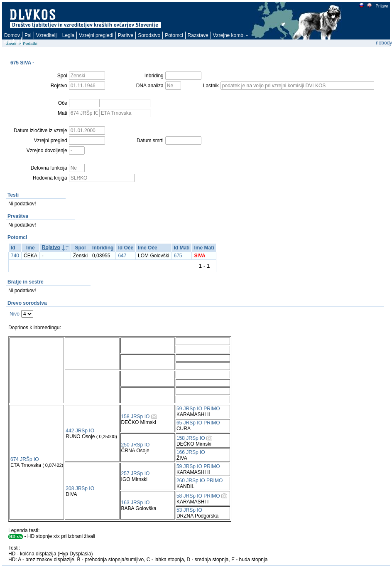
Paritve (126, 35)
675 (178, 256)
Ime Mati (204, 248)
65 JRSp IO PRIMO (198, 423)
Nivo (15, 314)
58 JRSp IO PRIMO (198, 496)
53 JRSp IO (189, 510)
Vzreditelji (47, 35)
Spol (80, 248)
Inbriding (103, 248)
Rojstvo (51, 247)
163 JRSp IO (136, 503)
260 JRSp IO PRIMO (200, 481)
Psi (28, 35)
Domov (12, 35)
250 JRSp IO (136, 445)
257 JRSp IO (136, 473)
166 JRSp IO (191, 452)
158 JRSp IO (136, 417)
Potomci (174, 35)
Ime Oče (148, 248)
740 (15, 256)
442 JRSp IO (80, 431)
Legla (68, 35)
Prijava (382, 6)
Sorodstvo (149, 35)
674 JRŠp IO (25, 459)
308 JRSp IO (80, 488)
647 (122, 256)
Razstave (198, 35)
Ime (31, 248)
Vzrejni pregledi (96, 35)
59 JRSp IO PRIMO (198, 409)
